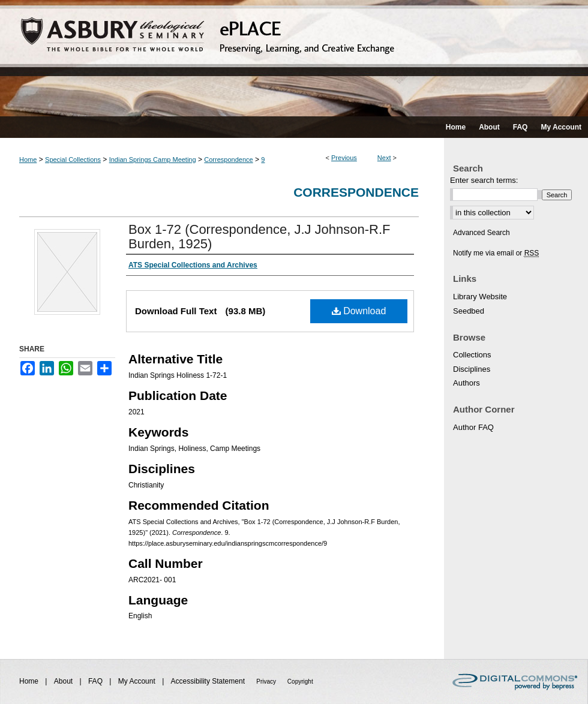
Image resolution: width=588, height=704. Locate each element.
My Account (138, 681)
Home (28, 160)
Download (359, 311)
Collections (472, 355)
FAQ (96, 681)
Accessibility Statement (209, 681)
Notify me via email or (496, 253)
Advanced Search (481, 233)
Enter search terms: (484, 180)
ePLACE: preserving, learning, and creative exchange (294, 58)
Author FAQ (473, 427)
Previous (344, 158)
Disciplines (472, 369)
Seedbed (469, 311)
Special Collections (73, 160)
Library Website (480, 297)
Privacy (267, 682)
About (64, 681)
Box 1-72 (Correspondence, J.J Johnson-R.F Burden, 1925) (259, 237)
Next (384, 158)
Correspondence (228, 160)
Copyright (300, 682)
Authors (466, 383)
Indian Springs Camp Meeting (153, 160)
